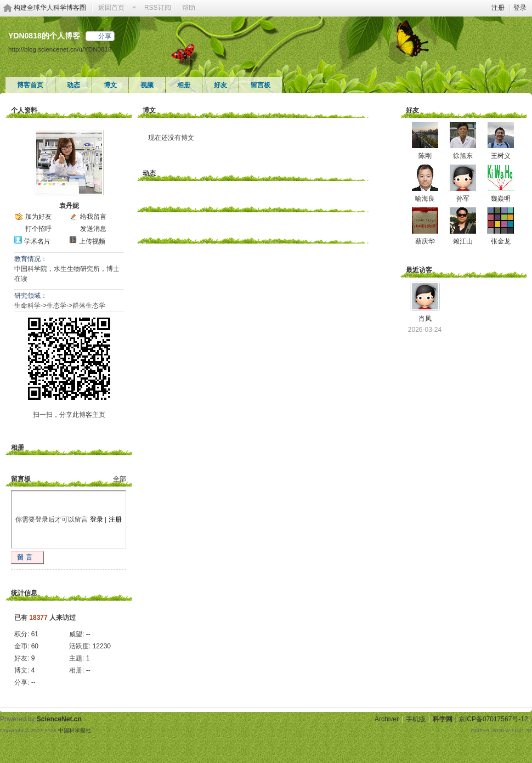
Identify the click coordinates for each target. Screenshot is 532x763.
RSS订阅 (158, 8)
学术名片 (37, 241)
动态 (73, 85)
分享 (105, 36)
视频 (147, 85)
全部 (120, 479)
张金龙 (501, 241)
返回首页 (111, 8)
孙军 (463, 199)
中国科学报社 (75, 730)
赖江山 (463, 241)
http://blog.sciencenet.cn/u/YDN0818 (60, 49)
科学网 (443, 719)
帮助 (189, 8)
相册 (184, 85)
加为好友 (38, 217)
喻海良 (425, 199)
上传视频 (92, 241)
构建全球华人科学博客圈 (50, 8)
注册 (498, 8)
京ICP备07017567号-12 (493, 719)
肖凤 (425, 319)
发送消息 (93, 229)
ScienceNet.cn (59, 719)
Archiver (387, 719)
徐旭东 (463, 156)
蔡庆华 (425, 241)
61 (35, 634)
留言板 (261, 85)
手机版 (416, 719)
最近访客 (419, 270)
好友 (220, 85)
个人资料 (24, 110)
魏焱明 (501, 199)
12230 (102, 646)
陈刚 (425, 156)
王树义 (501, 156)
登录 (520, 8)
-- (88, 634)
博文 (110, 85)
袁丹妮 (69, 206)
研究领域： (31, 296)
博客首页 (30, 85)
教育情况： (31, 259)
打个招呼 (38, 229)
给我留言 (93, 217)
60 (35, 646)
